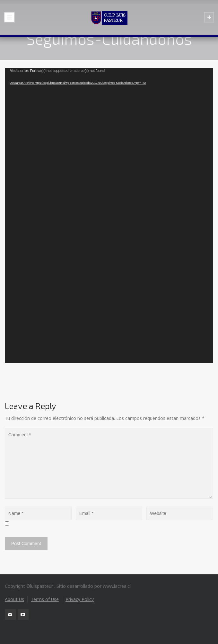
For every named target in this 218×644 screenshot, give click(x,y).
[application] (109, 215)
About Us (14, 599)
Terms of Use (45, 599)
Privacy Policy (80, 599)
